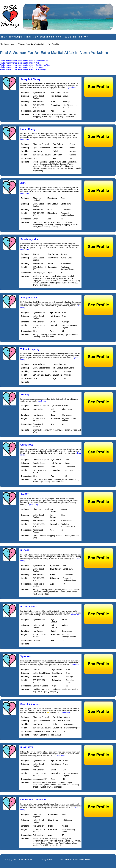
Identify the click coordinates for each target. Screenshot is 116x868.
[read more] (72, 88)
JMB (23, 183)
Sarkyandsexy (29, 298)
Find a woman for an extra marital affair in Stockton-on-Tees (25, 65)
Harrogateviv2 (29, 607)
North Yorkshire (54, 44)
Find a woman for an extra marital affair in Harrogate (22, 67)
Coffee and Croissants (33, 800)
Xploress (26, 656)
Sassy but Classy (30, 79)
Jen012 (25, 494)
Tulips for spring (30, 349)
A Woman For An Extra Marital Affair (31, 44)
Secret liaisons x (30, 704)
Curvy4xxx (27, 445)
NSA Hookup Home (7, 44)
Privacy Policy (46, 860)
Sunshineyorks (29, 239)
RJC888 (25, 550)
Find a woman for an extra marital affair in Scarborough (23, 69)
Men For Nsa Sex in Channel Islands (75, 860)
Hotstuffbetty (28, 129)
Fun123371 (27, 747)
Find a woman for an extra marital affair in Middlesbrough (24, 61)
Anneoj (25, 395)
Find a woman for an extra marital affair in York (20, 63)
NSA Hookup (26, 860)
